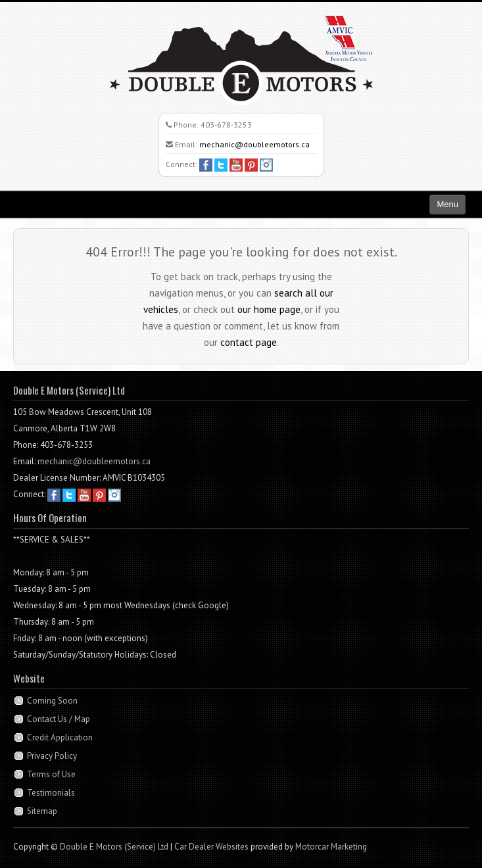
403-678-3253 (226, 125)
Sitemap (42, 811)
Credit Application (60, 737)
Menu (447, 204)
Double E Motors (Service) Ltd (114, 847)
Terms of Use (51, 774)
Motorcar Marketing (331, 847)
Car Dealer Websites (211, 847)
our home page (269, 309)
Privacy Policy (52, 756)
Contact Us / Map (59, 719)
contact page (249, 342)
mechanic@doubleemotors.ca (254, 144)
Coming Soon (52, 701)
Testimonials (51, 793)
